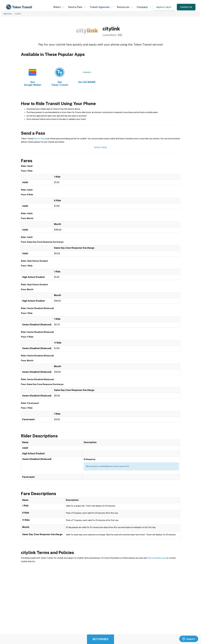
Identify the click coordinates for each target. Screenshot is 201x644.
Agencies (7, 14)
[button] (58, 7)
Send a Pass (40, 139)
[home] (20, 7)
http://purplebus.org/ (157, 558)
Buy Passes (100, 639)
